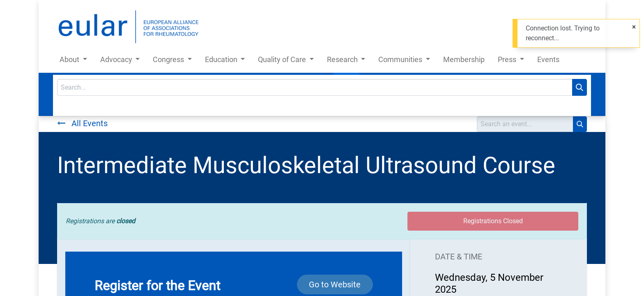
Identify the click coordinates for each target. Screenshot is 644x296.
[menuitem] (464, 61)
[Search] (580, 87)
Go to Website (335, 284)
